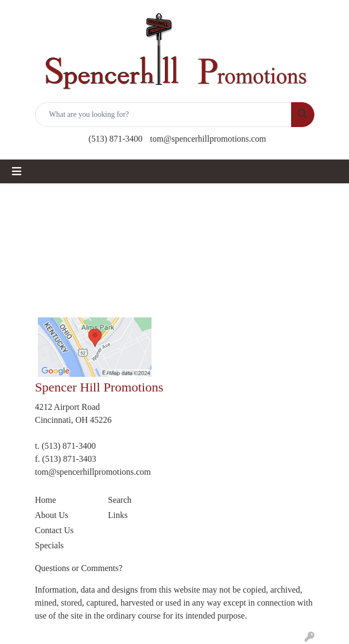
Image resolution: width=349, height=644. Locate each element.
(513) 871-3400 (115, 139)
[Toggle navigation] (17, 171)
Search (120, 500)
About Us (52, 515)
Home (46, 500)
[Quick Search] (163, 115)
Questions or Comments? (79, 568)
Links (118, 515)
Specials (50, 545)
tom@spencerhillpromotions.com (208, 139)
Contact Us (55, 530)
